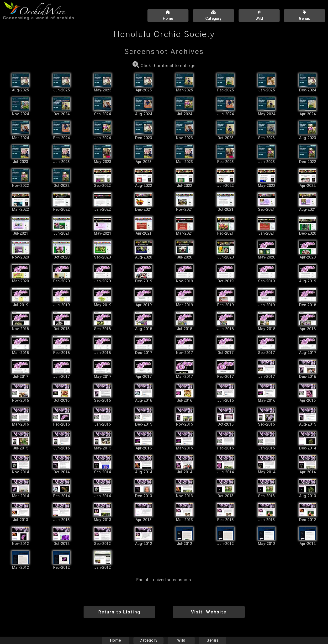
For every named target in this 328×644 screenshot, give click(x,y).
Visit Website (209, 612)
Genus (212, 640)
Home (116, 640)
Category (148, 640)
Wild (181, 640)
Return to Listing (119, 612)
